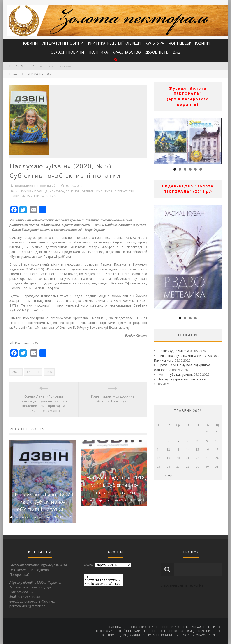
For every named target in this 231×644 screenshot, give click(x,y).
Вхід (177, 52)
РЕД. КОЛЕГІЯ (180, 627)
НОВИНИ (30, 43)
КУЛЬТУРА (155, 43)
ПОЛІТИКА (98, 52)
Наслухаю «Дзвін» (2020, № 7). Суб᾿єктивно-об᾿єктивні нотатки (45, 502)
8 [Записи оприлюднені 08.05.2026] (197, 441)
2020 (16, 372)
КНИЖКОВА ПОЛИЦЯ (42, 74)
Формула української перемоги (182, 379)
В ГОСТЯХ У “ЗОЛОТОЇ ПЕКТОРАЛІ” (118, 631)
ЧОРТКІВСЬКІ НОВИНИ (189, 43)
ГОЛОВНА (114, 627)
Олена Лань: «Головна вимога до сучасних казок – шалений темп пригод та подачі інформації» (44, 403)
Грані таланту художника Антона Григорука (113, 399)
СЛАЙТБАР (50, 196)
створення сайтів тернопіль (182, 585)
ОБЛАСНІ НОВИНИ (67, 52)
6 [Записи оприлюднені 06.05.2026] (178, 441)
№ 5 (49, 372)
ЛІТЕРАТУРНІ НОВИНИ (63, 43)
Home (13, 74)
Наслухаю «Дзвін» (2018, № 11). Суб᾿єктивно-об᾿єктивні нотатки (116, 485)
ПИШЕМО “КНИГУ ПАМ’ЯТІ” (192, 635)
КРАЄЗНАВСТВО (127, 52)
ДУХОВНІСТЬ (157, 52)
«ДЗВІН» (33, 372)
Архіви (89, 565)
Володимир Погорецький (36, 186)
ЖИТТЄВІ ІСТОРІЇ (154, 631)
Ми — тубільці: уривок (176, 374)
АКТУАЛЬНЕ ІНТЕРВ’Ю (206, 627)
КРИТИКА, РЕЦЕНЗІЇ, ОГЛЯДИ (114, 43)
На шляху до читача (55, 66)
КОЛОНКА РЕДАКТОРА (139, 627)
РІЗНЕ (216, 635)
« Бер (168, 475)
